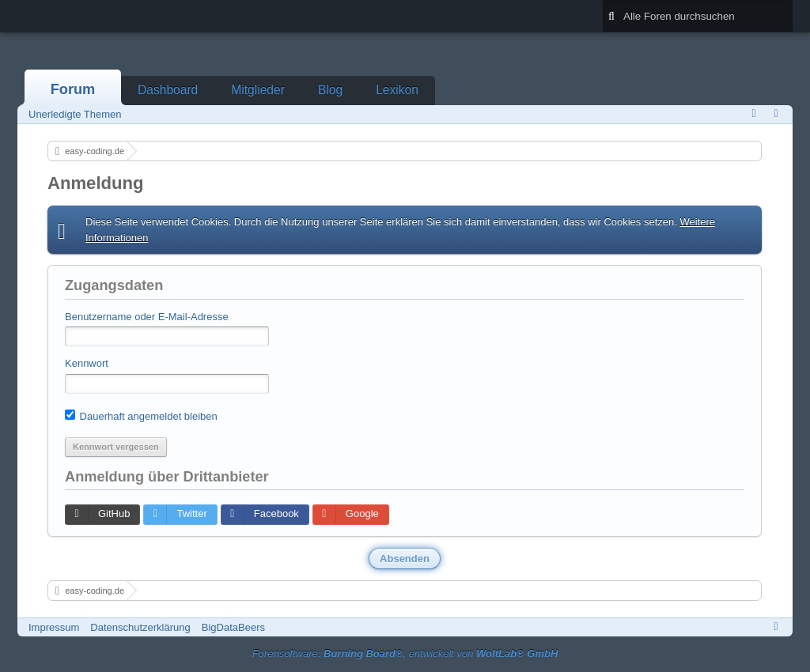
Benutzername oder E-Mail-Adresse (147, 317)
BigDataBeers (233, 627)
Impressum (54, 627)
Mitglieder (258, 90)
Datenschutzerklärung (140, 627)
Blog (330, 90)
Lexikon (397, 90)
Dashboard (168, 90)
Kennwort (87, 363)
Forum (73, 89)
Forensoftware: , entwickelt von (405, 653)
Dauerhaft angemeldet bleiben (141, 416)
